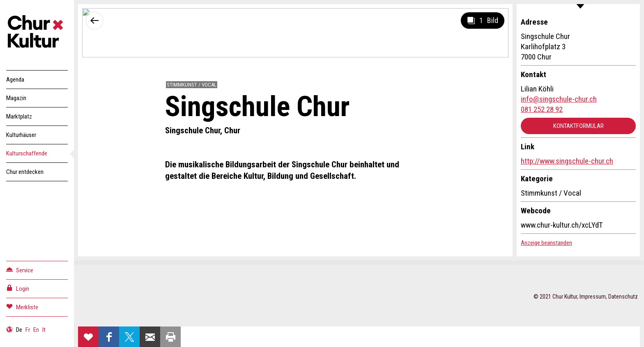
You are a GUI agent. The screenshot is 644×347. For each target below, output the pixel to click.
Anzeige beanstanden (546, 243)
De (19, 330)
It (44, 330)
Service (20, 270)
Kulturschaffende (27, 153)
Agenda (15, 80)
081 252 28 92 (542, 109)
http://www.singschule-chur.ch (567, 161)
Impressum (593, 297)
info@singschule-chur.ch (559, 99)
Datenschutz (623, 297)
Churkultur (37, 33)
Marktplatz (19, 116)
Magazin (16, 98)
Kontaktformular (578, 126)
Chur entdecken (25, 172)
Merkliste (22, 307)
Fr (28, 330)
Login (18, 288)
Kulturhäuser (21, 135)
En (36, 330)
